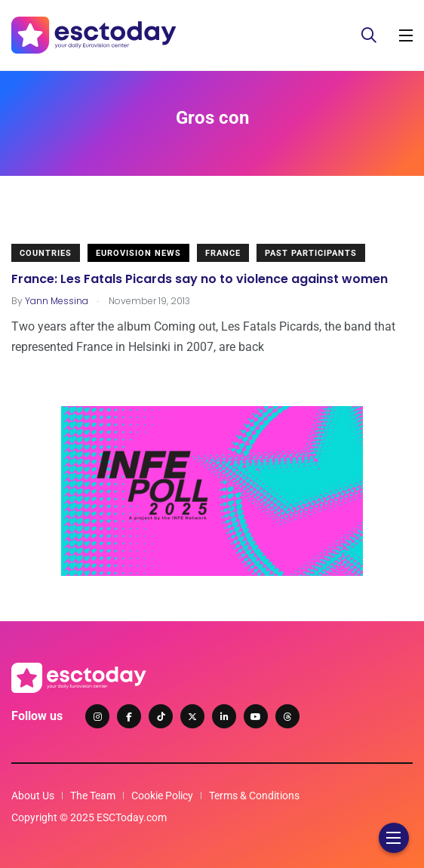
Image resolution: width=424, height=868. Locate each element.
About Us (33, 796)
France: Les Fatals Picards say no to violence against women (200, 279)
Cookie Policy (162, 796)
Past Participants (311, 253)
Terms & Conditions (254, 796)
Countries (46, 253)
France (223, 253)
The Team (93, 796)
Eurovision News (138, 253)
